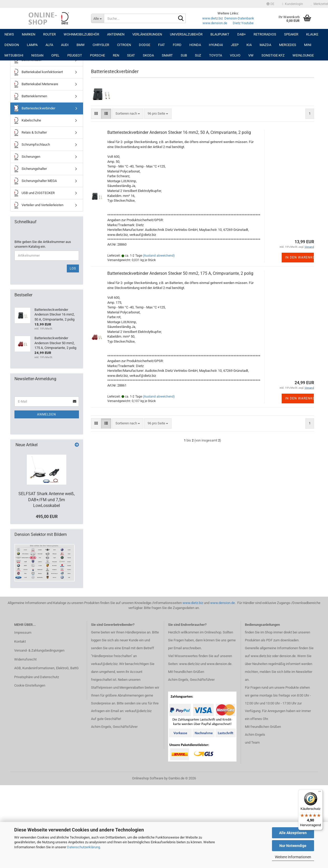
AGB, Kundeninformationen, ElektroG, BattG (46, 668)
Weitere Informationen (293, 857)
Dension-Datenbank (239, 18)
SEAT (131, 55)
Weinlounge (303, 55)
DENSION (12, 45)
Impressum (23, 633)
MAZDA (265, 45)
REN (116, 55)
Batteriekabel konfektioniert (39, 72)
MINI (308, 45)
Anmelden (47, 414)
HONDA (195, 45)
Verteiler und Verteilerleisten (39, 205)
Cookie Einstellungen (30, 685)
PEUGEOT (75, 55)
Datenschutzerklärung (84, 847)
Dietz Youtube (243, 23)
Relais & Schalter (31, 133)
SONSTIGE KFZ (273, 55)
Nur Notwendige (293, 846)
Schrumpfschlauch (32, 145)
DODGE (145, 45)
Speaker (291, 34)
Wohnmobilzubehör (81, 34)
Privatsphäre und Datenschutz (37, 677)
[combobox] (128, 114)
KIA (249, 45)
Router (49, 34)
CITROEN (124, 45)
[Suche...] (97, 18)
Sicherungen (27, 157)
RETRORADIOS (265, 34)
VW (251, 55)
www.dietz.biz (213, 18)
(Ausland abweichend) (159, 256)
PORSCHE (97, 55)
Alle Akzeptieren (293, 833)
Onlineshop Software (148, 778)
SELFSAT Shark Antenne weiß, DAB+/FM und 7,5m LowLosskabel (47, 500)
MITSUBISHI (14, 55)
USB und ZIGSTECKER (35, 193)
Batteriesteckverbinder (35, 108)
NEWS (9, 34)
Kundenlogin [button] (293, 4)
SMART (167, 55)
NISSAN (37, 55)
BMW (81, 45)
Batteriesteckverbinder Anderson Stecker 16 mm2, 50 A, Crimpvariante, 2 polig (179, 132)
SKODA (148, 55)
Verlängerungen (147, 34)
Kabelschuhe (28, 121)
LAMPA (32, 45)
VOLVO (235, 55)
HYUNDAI (216, 45)
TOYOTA (216, 55)
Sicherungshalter (31, 169)
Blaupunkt (220, 34)
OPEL (55, 55)
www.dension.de (215, 23)
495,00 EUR (47, 517)
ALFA (49, 45)
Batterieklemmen (31, 96)
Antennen (116, 34)
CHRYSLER (101, 45)
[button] (270, 4)
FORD (177, 45)
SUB (184, 55)
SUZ (198, 55)
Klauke (312, 34)
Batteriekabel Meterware (36, 84)
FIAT (162, 45)
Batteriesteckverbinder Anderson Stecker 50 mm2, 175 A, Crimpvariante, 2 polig (180, 273)
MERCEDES (288, 45)
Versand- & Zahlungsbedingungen (39, 650)
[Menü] (320, 793)
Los (73, 268)
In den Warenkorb (299, 257)
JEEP (235, 45)
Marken (29, 34)
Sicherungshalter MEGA (36, 181)
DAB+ (241, 34)
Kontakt (20, 641)
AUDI (65, 45)
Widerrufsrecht (25, 659)
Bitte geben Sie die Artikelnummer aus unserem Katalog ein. (43, 244)
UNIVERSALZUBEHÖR (186, 34)
